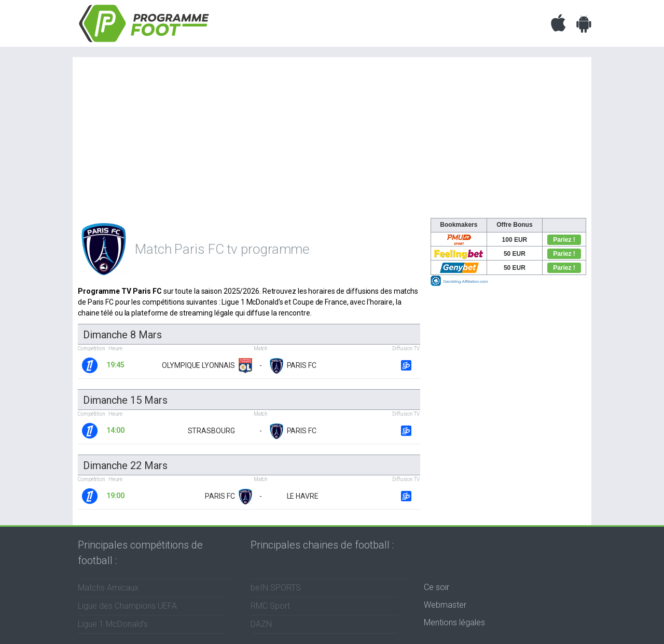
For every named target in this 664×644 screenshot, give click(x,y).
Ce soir (437, 587)
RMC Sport (270, 606)
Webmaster (445, 605)
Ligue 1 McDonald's (113, 624)
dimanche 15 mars (125, 400)
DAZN (261, 624)
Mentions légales (454, 622)
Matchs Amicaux (108, 588)
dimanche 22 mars (125, 465)
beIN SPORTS (276, 588)
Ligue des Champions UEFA (127, 606)
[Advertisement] (332, 140)
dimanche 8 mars (122, 335)
